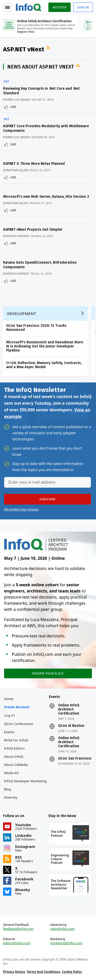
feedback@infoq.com (18, 929)
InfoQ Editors (14, 748)
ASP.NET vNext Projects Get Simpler (33, 230)
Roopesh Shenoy (16, 236)
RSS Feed (49, 48)
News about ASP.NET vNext (41, 67)
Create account (17, 707)
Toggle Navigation (7, 7)
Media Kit (11, 773)
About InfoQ (14, 756)
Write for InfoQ (16, 740)
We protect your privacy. (22, 509)
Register (59, 7)
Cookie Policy (72, 972)
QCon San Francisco (75, 759)
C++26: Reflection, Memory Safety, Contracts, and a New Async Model (44, 365)
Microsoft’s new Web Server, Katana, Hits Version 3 (46, 197)
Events (9, 732)
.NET (6, 81)
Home (9, 699)
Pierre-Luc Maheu (17, 100)
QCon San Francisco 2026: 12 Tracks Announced (36, 328)
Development (22, 313)
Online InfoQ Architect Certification (69, 709)
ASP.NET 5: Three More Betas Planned (34, 164)
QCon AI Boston (71, 726)
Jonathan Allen (16, 170)
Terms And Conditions (43, 972)
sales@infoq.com (62, 929)
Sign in (83, 7)
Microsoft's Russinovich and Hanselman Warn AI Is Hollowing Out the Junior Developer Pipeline (45, 346)
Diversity (11, 797)
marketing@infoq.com (66, 943)
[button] (47, 499)
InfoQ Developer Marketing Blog (25, 785)
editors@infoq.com (17, 943)
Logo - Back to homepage (29, 7)
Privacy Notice (14, 972)
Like (13, 107)
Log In (10, 715)
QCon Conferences (19, 724)
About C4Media (16, 765)
